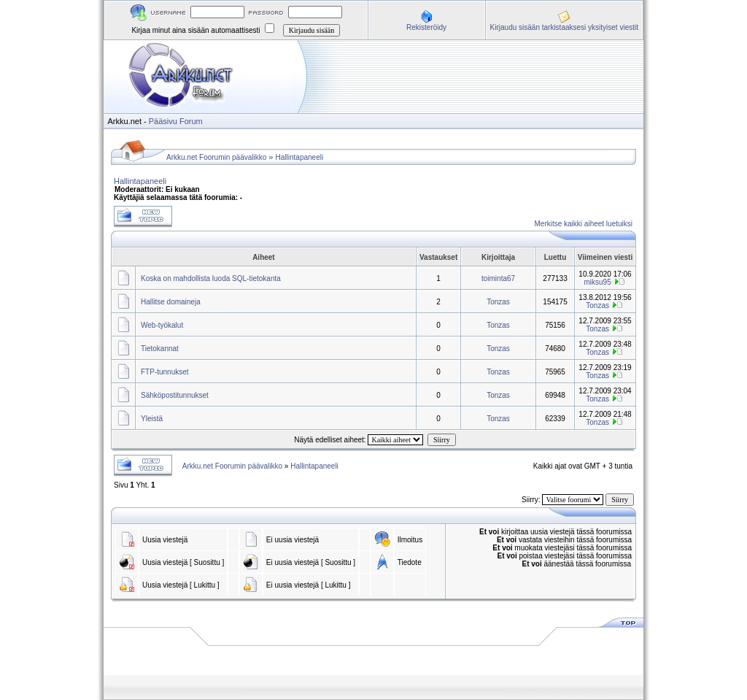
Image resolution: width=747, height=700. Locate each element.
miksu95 (598, 282)
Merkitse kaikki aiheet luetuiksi (584, 224)
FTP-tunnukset (165, 372)
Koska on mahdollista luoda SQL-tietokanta (211, 278)
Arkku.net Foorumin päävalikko (216, 157)
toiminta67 (498, 278)
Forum (191, 121)
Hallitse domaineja (171, 302)
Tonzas (498, 302)
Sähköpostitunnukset (175, 395)
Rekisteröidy (426, 27)
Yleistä (152, 419)
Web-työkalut (162, 325)
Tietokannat (160, 349)
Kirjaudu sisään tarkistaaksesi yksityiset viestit (564, 27)
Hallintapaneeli (300, 157)
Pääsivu (163, 121)
